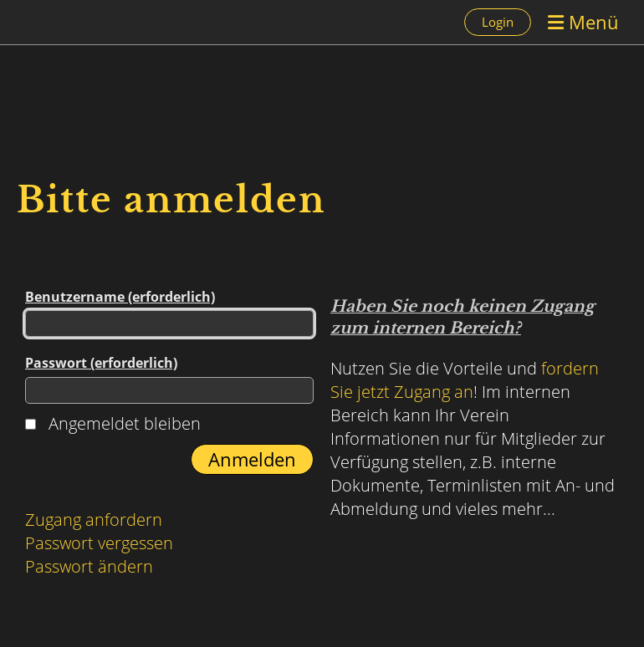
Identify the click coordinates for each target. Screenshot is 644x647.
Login (498, 22)
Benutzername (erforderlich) (169, 312)
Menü (583, 22)
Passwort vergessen (99, 543)
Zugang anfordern (94, 520)
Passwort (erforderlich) (169, 378)
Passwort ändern (89, 566)
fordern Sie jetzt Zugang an (465, 380)
